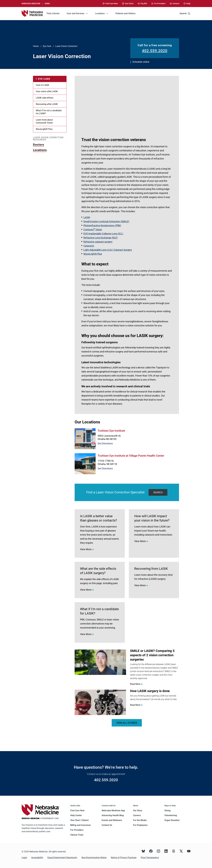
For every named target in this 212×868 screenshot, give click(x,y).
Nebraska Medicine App (113, 810)
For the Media (140, 820)
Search (185, 14)
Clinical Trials (77, 835)
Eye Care (47, 46)
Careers (137, 815)
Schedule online (141, 62)
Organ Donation (172, 820)
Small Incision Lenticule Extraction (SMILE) (106, 221)
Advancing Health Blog (113, 815)
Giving (167, 810)
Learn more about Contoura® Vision (44, 121)
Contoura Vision (93, 230)
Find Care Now (77, 810)
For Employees (140, 825)
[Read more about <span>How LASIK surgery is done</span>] (100, 702)
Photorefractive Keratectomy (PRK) (102, 225)
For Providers (77, 830)
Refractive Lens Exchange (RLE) (101, 238)
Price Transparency (150, 858)
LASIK (87, 217)
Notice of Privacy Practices (124, 858)
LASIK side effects (45, 98)
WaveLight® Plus (44, 129)
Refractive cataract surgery (98, 242)
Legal (24, 858)
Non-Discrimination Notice (94, 858)
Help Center (76, 815)
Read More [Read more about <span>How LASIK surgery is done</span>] (135, 705)
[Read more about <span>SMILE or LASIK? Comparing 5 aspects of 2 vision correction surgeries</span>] (100, 662)
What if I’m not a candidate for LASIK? (49, 112)
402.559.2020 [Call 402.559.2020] (155, 51)
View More (86, 549)
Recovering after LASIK (47, 104)
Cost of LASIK (42, 85)
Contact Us (107, 825)
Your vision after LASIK (47, 91)
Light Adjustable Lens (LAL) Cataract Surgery (108, 250)
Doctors (39, 145)
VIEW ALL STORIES (127, 723)
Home (36, 46)
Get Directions (105, 443)
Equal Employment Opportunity (62, 858)
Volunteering (171, 815)
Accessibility (37, 858)
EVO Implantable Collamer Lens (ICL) (103, 234)
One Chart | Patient (79, 820)
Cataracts (89, 246)
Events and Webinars (112, 820)
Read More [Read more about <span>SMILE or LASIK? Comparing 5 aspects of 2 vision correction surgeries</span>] (135, 684)
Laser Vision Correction (66, 46)
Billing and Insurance (81, 825)
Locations (40, 150)
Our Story (138, 810)
